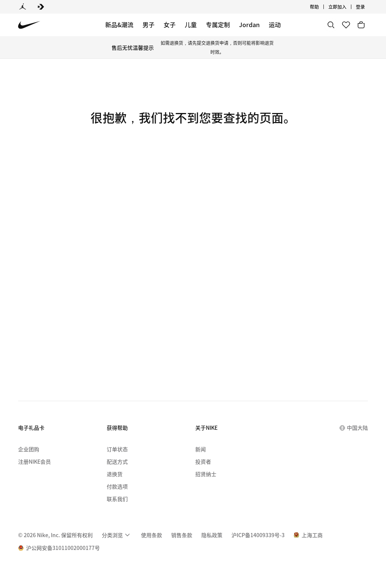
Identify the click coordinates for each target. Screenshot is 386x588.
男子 (149, 24)
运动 (275, 24)
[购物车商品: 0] (361, 25)
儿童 (191, 24)
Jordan (249, 24)
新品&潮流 (119, 24)
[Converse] (41, 7)
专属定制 (218, 24)
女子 (170, 24)
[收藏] (346, 25)
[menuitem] (117, 535)
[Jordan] (23, 7)
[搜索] (331, 25)
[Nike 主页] (29, 25)
